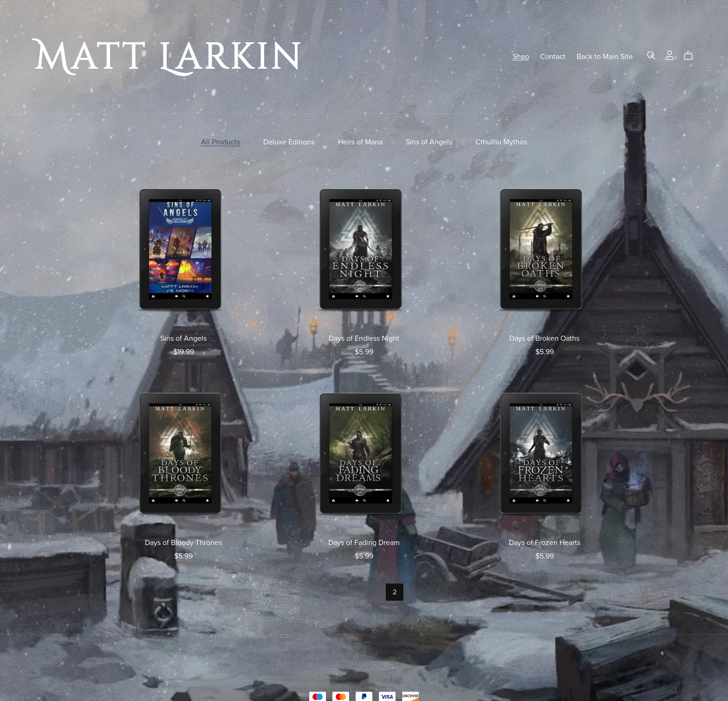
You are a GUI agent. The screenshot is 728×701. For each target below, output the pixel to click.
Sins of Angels (429, 142)
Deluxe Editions (289, 142)
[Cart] (692, 56)
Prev (338, 593)
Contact (553, 56)
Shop (521, 56)
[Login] (669, 54)
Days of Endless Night (364, 338)
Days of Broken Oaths (544, 338)
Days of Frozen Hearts (545, 543)
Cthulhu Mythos (501, 142)
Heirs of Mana (360, 142)
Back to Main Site (605, 56)
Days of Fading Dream (364, 543)
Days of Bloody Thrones (183, 543)
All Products (221, 142)
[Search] (651, 55)
